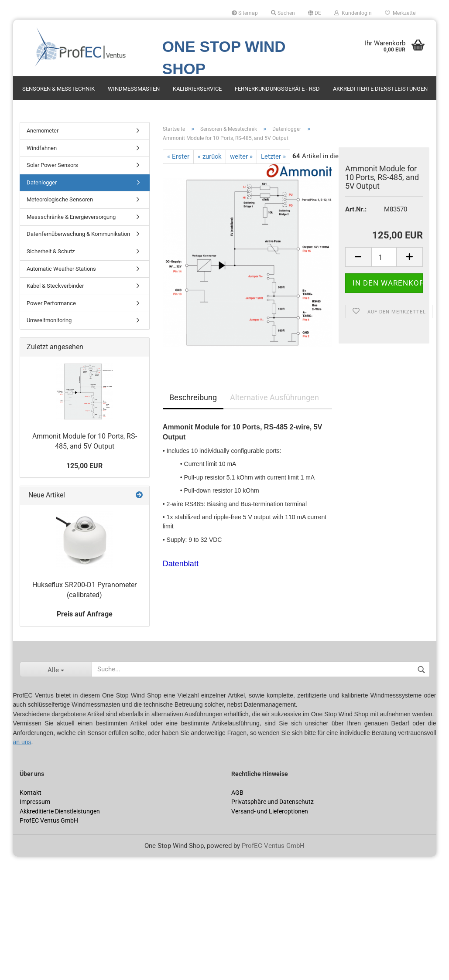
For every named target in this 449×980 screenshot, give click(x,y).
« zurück (210, 157)
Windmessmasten (134, 89)
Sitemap (245, 13)
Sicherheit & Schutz (51, 251)
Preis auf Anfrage (85, 614)
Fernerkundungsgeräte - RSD (277, 89)
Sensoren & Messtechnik (58, 89)
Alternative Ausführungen (274, 397)
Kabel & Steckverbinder (55, 286)
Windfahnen (42, 148)
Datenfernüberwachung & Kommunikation (78, 234)
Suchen (283, 13)
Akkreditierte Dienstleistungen (380, 89)
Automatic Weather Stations (61, 269)
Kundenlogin (353, 13)
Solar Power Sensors (52, 165)
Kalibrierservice (197, 89)
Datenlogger (42, 182)
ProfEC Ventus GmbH (273, 846)
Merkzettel (401, 13)
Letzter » (273, 157)
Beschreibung (193, 397)
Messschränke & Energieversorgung (71, 217)
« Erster (178, 157)
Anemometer (43, 131)
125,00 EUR (84, 466)
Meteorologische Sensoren (60, 199)
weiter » (241, 157)
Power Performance (51, 303)
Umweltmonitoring (49, 320)
